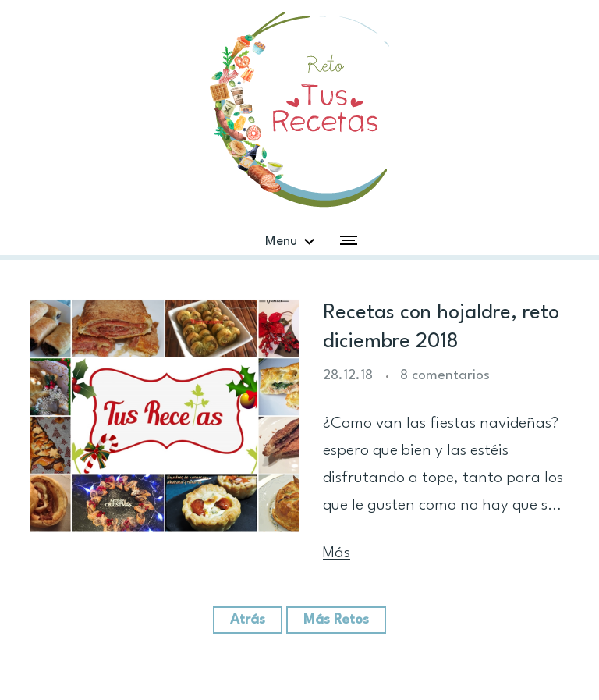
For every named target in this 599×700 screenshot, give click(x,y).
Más (337, 553)
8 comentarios (445, 376)
